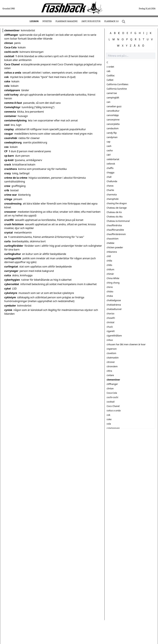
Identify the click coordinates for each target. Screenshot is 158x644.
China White (113, 278)
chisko (110, 291)
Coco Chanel (12, 64)
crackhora (11, 169)
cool (7, 125)
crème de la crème (16, 178)
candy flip (112, 133)
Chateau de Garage (117, 208)
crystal (9, 233)
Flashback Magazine (66, 21)
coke (7, 81)
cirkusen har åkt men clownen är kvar (126, 344)
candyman (112, 137)
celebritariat (113, 159)
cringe (8, 199)
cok (6, 77)
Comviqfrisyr (12, 107)
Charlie (110, 190)
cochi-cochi (11, 52)
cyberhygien (12, 280)
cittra (109, 371)
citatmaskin (113, 358)
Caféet (110, 80)
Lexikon (34, 21)
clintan (9, 43)
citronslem (112, 366)
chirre (110, 287)
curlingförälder (14, 246)
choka (110, 296)
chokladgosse (114, 300)
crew (7, 186)
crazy (8, 173)
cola (7, 86)
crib (7, 190)
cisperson (112, 349)
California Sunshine (117, 89)
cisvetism (111, 353)
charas (110, 186)
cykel (8, 289)
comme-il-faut (13, 103)
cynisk (8, 310)
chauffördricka (114, 225)
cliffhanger (11, 35)
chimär (110, 274)
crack (8, 165)
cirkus (110, 340)
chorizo (110, 313)
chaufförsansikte (115, 230)
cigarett (111, 331)
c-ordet (110, 67)
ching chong (113, 283)
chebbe (110, 243)
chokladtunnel (114, 309)
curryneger (11, 271)
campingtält (113, 98)
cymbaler (10, 306)
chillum (110, 269)
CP (6, 151)
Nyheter (47, 21)
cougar (9, 134)
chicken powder (115, 247)
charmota (112, 194)
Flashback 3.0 (111, 21)
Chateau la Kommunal (118, 221)
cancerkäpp (113, 115)
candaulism (113, 128)
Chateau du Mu (115, 217)
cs (6, 237)
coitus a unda (13, 73)
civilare (110, 375)
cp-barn (9, 156)
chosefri (111, 318)
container (10, 116)
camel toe (112, 93)
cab (108, 71)
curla (7, 241)
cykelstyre (11, 293)
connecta (10, 112)
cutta (8, 275)
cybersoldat (12, 284)
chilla (109, 261)
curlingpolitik (13, 258)
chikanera (112, 252)
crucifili (9, 220)
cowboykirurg (13, 142)
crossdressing (13, 204)
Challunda (112, 181)
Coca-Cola (10, 47)
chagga (110, 172)
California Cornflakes (117, 84)
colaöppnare (12, 90)
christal (110, 322)
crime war (11, 195)
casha (110, 150)
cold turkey (11, 95)
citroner (111, 362)
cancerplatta (113, 124)
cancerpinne (113, 120)
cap (108, 142)
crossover (10, 212)
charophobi (113, 199)
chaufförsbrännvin (116, 234)
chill (109, 256)
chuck (110, 327)
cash (109, 146)
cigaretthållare (114, 336)
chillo (109, 265)
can (108, 102)
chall (109, 177)
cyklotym (10, 297)
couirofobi (11, 138)
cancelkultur (113, 111)
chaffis (110, 168)
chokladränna (114, 305)
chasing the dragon (117, 203)
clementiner (12, 30)
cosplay (9, 129)
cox (6, 147)
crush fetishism (14, 224)
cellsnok (111, 164)
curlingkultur (13, 254)
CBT (109, 155)
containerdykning (15, 120)
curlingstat (11, 267)
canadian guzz (114, 106)
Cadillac (111, 75)
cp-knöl (9, 160)
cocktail (9, 56)
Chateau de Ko (114, 212)
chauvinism (113, 239)
